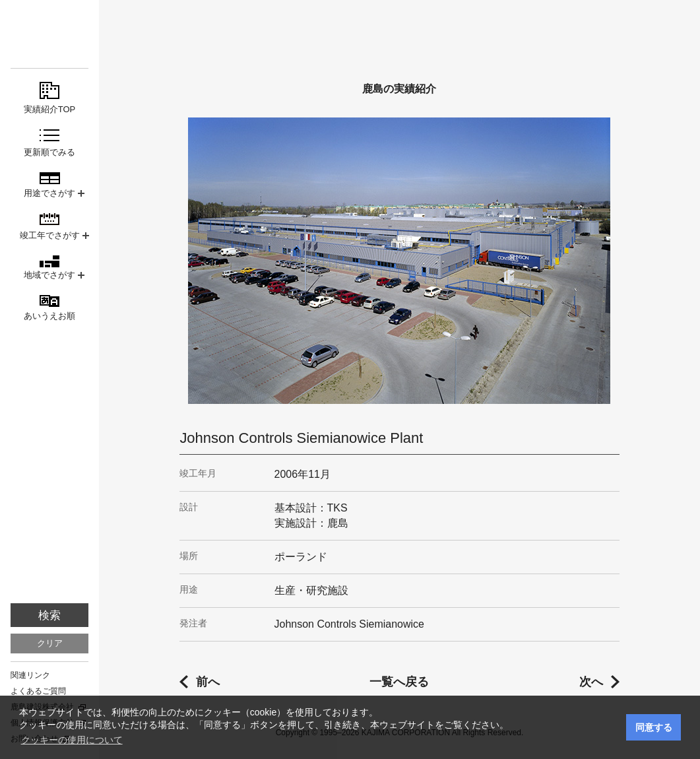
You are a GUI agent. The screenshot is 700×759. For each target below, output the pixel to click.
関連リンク (30, 675)
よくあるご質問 (38, 691)
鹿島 (49, 34)
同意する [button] (654, 727)
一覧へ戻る (399, 682)
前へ (208, 682)
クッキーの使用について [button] (72, 740)
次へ (591, 682)
